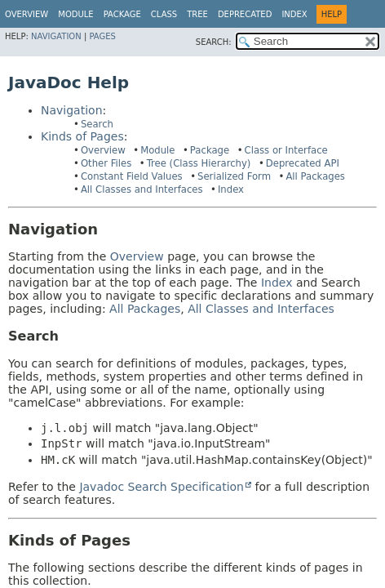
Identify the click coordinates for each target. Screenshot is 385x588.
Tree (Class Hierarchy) (199, 163)
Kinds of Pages (82, 136)
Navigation (56, 36)
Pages (102, 36)
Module (75, 14)
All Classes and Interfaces (142, 189)
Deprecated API (303, 163)
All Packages (315, 176)
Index (294, 14)
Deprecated (245, 14)
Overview (27, 14)
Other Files (106, 163)
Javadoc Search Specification (162, 487)
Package (210, 150)
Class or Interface (286, 150)
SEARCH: (214, 42)
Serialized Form (234, 176)
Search (97, 124)
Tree (197, 14)
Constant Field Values (132, 176)
